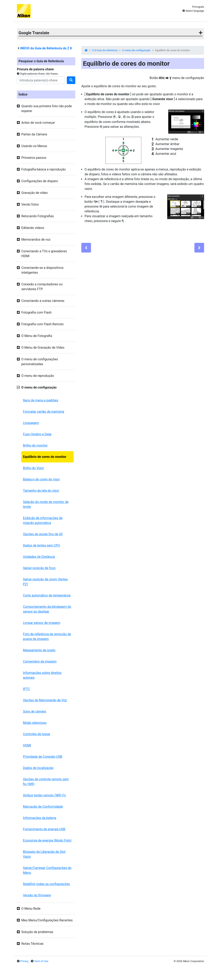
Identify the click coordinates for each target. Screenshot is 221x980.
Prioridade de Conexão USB (43, 757)
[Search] (41, 80)
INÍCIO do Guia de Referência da (46, 48)
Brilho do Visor (33, 468)
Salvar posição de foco (39, 568)
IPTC (26, 689)
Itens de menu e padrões (41, 400)
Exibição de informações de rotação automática (43, 520)
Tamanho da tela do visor (41, 491)
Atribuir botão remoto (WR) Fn (44, 795)
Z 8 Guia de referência (105, 50)
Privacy (24, 961)
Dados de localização (38, 768)
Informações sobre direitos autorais (42, 675)
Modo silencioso (35, 723)
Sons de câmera (35, 711)
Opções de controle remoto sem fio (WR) (46, 782)
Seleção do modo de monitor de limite (46, 504)
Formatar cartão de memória (43, 412)
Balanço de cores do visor (41, 479)
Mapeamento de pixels (39, 650)
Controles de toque (37, 734)
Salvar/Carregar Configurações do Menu (47, 870)
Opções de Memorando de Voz (45, 700)
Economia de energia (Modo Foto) (47, 840)
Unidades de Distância (39, 557)
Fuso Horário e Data (37, 434)
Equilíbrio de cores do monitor (45, 457)
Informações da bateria (40, 818)
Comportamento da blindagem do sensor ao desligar (47, 609)
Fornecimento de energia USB (44, 829)
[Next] (199, 248)
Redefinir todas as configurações (46, 884)
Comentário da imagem (40, 661)
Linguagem (31, 423)
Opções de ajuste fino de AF (43, 534)
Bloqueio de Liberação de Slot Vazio (44, 854)
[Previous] (86, 248)
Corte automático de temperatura (47, 595)
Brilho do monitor (35, 445)
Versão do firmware (37, 895)
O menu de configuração (136, 50)
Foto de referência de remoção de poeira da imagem (47, 637)
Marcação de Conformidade (43, 807)
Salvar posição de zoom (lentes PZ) (45, 582)
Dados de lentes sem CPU (41, 545)
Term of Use (41, 961)
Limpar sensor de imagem (42, 623)
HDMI (27, 745)
